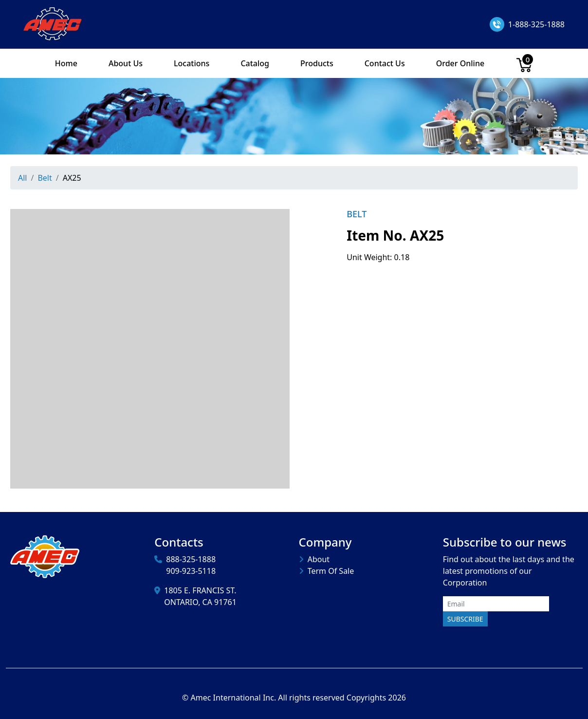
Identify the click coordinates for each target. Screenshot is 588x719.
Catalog (255, 63)
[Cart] (524, 63)
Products (317, 63)
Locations (192, 63)
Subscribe (465, 619)
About (319, 559)
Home (66, 63)
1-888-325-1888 (536, 24)
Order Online (460, 63)
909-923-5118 (191, 571)
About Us (126, 63)
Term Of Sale (331, 571)
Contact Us (385, 63)
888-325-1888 (191, 559)
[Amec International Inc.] (53, 23)
